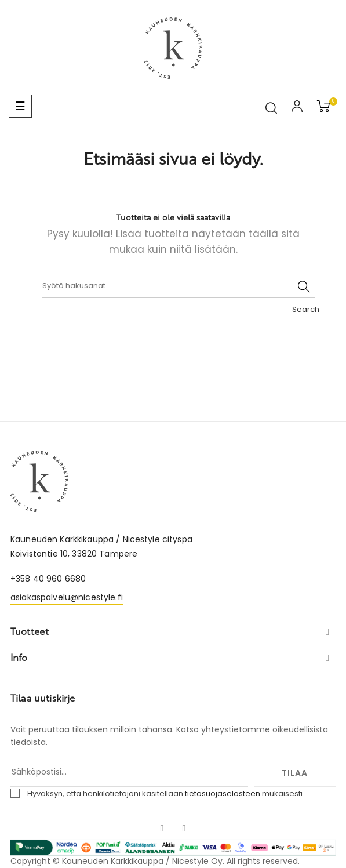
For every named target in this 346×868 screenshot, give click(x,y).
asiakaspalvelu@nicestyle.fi (67, 597)
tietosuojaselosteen (223, 793)
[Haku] (179, 286)
